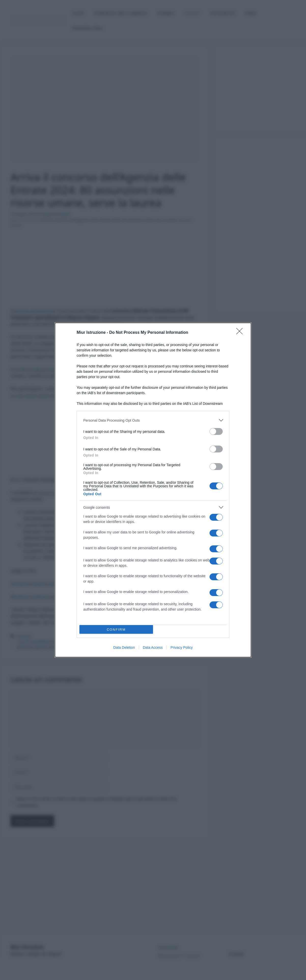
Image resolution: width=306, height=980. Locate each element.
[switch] (216, 431)
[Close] (241, 333)
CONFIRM (116, 630)
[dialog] (153, 490)
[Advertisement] (260, 181)
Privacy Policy (182, 647)
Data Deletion (124, 647)
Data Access (153, 647)
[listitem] (153, 420)
